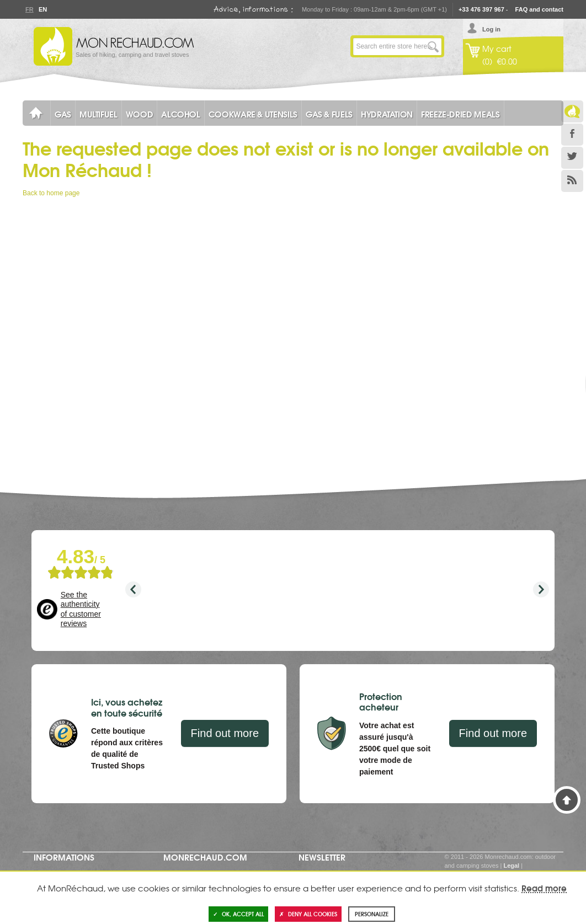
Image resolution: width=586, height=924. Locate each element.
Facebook (572, 135)
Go (433, 46)
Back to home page (51, 193)
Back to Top (567, 800)
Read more (544, 888)
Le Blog (572, 111)
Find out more (225, 733)
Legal (511, 866)
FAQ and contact (539, 9)
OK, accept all (238, 914)
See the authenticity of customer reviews (81, 609)
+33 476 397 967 (481, 9)
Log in (491, 29)
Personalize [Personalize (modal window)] (372, 914)
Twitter (572, 158)
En (42, 9)
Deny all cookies (308, 914)
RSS (572, 181)
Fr (29, 9)
